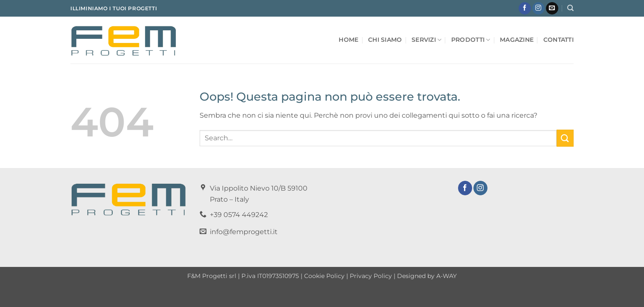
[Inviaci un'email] (552, 9)
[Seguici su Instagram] (538, 9)
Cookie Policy (324, 276)
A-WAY (447, 276)
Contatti (558, 40)
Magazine (517, 40)
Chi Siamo (385, 40)
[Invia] (565, 138)
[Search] (570, 8)
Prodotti (471, 40)
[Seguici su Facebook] (525, 9)
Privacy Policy (371, 276)
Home (348, 40)
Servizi (427, 40)
